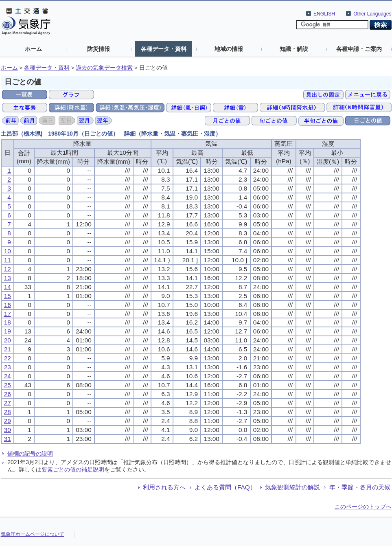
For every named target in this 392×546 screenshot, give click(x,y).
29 (8, 421)
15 (8, 296)
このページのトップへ (363, 507)
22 (8, 358)
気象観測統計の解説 (292, 487)
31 (8, 439)
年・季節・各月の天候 (360, 487)
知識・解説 (294, 49)
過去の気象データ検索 (104, 68)
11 (8, 260)
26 (8, 394)
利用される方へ (164, 487)
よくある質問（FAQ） (225, 487)
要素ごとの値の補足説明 (73, 469)
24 (8, 376)
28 (8, 412)
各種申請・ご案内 (359, 49)
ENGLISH (324, 14)
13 (8, 278)
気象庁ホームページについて (33, 534)
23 (8, 367)
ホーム (33, 49)
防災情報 (99, 49)
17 (8, 314)
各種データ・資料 (164, 49)
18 (8, 322)
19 (8, 331)
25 (8, 385)
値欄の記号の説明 (30, 454)
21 (8, 349)
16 (8, 305)
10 (8, 251)
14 (8, 287)
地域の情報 (229, 49)
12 (8, 269)
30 (8, 430)
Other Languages (372, 14)
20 (8, 340)
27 (8, 403)
